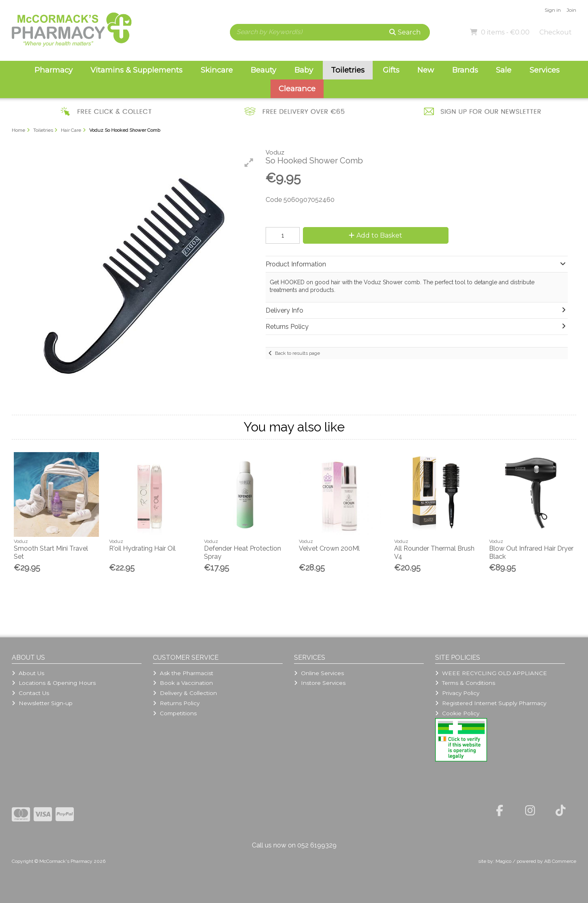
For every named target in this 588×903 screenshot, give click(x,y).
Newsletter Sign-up (42, 703)
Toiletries (348, 70)
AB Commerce (560, 861)
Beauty (263, 70)
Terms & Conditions (465, 683)
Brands (465, 70)
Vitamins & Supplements (136, 70)
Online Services (319, 673)
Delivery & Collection (185, 693)
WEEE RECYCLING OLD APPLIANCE (491, 673)
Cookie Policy (457, 713)
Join (571, 10)
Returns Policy (176, 703)
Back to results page (297, 353)
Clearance (297, 89)
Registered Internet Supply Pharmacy (491, 703)
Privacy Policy (457, 693)
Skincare (217, 70)
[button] (249, 163)
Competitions (175, 713)
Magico (503, 861)
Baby (304, 70)
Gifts (391, 70)
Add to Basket (376, 235)
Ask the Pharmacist (183, 673)
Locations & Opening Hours (54, 683)
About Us (28, 673)
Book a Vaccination (183, 683)
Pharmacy (54, 70)
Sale (504, 70)
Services (545, 70)
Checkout (556, 32)
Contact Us (30, 693)
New (426, 70)
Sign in (553, 10)
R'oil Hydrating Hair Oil (142, 548)
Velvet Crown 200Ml (329, 548)
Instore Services (320, 683)
